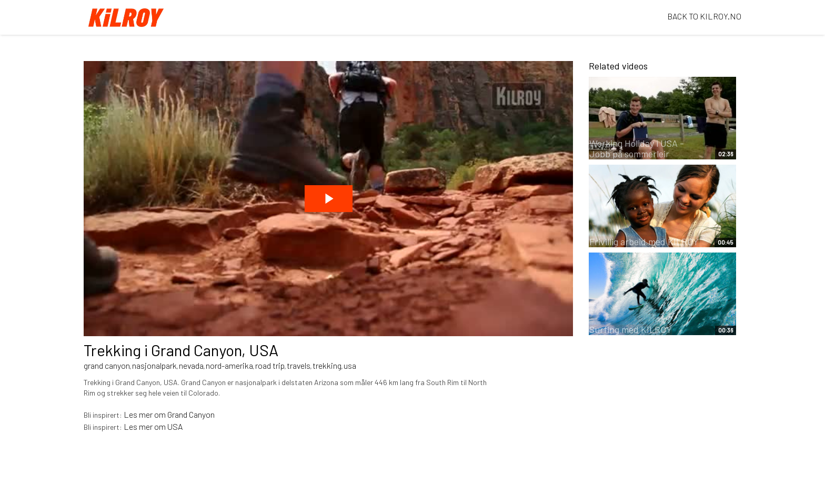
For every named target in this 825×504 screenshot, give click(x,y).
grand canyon (107, 365)
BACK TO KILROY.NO (704, 16)
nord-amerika (229, 365)
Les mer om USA (153, 426)
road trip (270, 365)
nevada (191, 365)
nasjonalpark (154, 365)
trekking (327, 365)
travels (299, 365)
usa (350, 365)
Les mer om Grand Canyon (169, 414)
